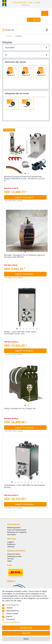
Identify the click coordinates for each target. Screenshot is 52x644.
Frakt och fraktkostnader (17, 530)
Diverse (9, 36)
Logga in (11, 542)
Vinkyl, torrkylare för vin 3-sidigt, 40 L (20, 408)
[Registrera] (21, 20)
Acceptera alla (26, 628)
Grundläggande (12, 605)
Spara (26, 639)
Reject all (26, 633)
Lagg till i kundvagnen (30, 197)
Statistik (9, 608)
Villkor (10, 561)
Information (12, 534)
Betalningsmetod (14, 527)
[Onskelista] (25, 20)
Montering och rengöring (17, 532)
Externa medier (12, 614)
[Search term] (23, 13)
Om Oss (10, 559)
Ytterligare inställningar (11, 622)
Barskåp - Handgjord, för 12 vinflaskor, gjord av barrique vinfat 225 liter (24, 256)
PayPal (9, 616)
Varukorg (11, 546)
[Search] (45, 13)
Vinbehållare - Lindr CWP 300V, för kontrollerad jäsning (24, 486)
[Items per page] (26, 55)
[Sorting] (26, 47)
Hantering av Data (14, 556)
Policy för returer (14, 554)
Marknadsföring (12, 611)
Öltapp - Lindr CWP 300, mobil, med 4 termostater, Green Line (20, 333)
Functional (10, 619)
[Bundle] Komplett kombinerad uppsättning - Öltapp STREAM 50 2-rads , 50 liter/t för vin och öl (24, 178)
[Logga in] (16, 20)
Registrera (11, 544)
